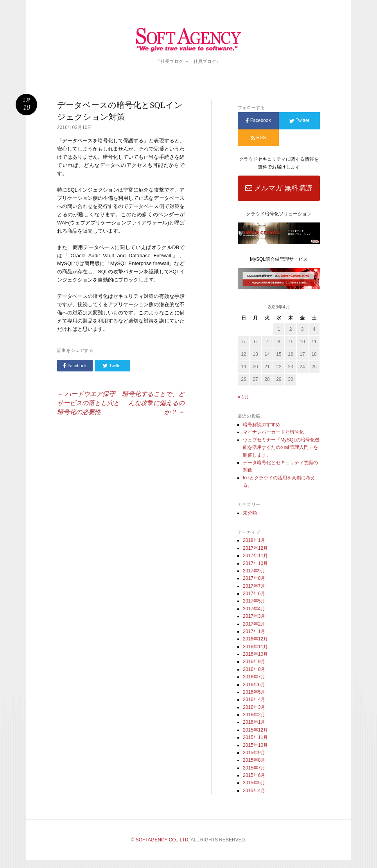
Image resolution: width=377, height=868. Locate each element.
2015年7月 (254, 768)
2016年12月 (255, 639)
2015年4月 (254, 791)
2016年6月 (254, 685)
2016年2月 (254, 715)
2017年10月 (255, 563)
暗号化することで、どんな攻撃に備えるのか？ (153, 403)
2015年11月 (255, 737)
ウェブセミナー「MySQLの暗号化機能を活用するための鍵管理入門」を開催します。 (281, 447)
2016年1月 (254, 722)
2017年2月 (254, 624)
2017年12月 (255, 548)
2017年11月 (255, 556)
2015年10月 (255, 745)
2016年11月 (255, 647)
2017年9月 (254, 571)
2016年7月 (254, 677)
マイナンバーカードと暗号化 (273, 432)
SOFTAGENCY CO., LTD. (163, 840)
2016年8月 (254, 669)
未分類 (250, 513)
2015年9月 (254, 753)
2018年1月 (254, 540)
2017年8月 (254, 578)
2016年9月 (254, 662)
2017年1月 (254, 631)
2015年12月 (255, 730)
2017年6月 (254, 594)
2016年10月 (255, 654)
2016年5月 (254, 692)
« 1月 (243, 397)
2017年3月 (254, 616)
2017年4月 (254, 609)
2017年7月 (254, 586)
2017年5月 (254, 601)
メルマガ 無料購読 (279, 188)
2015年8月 (254, 760)
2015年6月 (254, 775)
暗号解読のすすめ (262, 425)
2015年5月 (254, 783)
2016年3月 (254, 707)
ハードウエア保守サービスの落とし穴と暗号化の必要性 (88, 403)
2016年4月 (254, 699)
